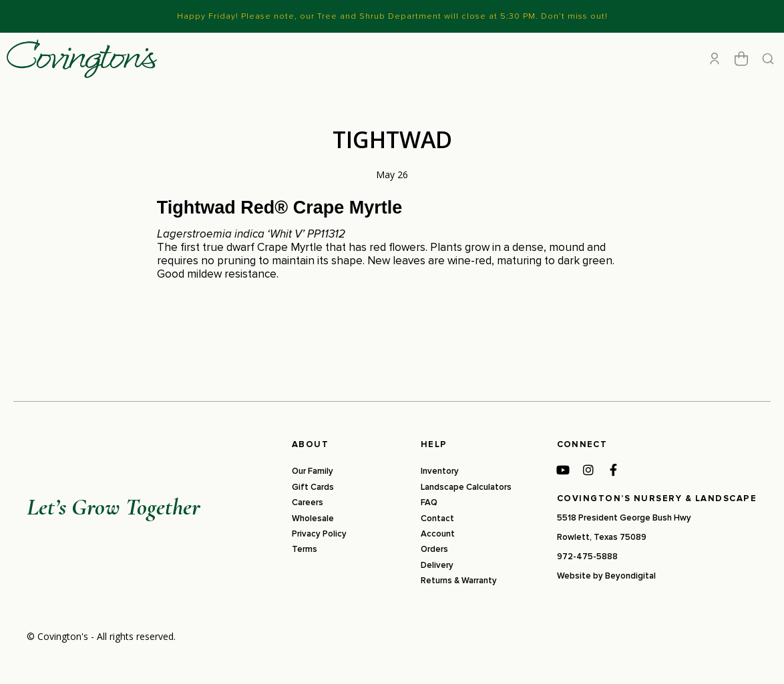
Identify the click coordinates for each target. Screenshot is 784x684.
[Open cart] (741, 72)
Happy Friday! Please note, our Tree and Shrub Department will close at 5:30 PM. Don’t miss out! (392, 16)
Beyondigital (630, 603)
